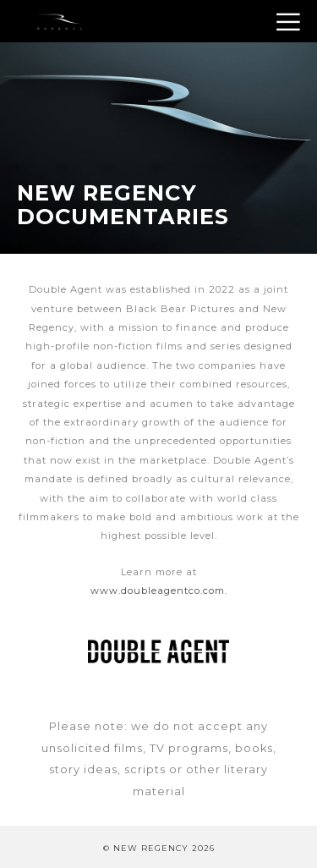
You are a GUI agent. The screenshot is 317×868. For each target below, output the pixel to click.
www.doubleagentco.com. (159, 591)
